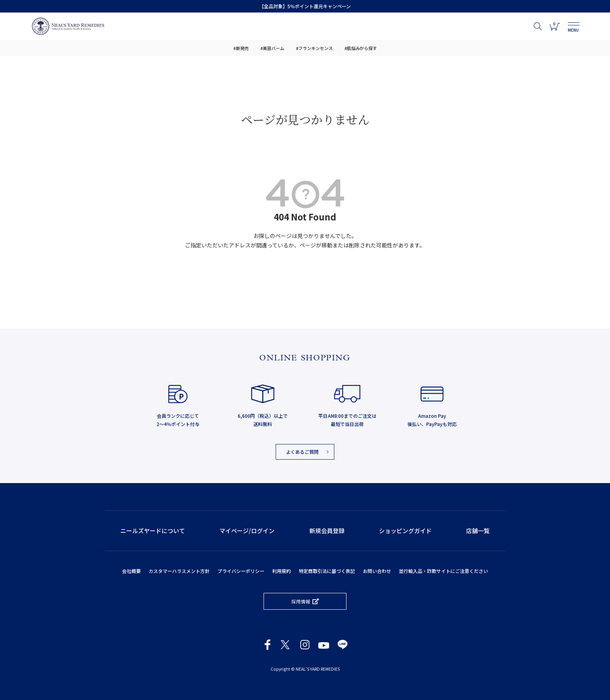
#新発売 (241, 48)
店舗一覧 (478, 531)
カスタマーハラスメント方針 (179, 571)
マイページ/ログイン (247, 531)
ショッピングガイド (405, 531)
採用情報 (301, 601)
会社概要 (131, 571)
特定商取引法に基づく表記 (327, 571)
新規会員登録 (327, 531)
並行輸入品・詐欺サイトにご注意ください (443, 571)
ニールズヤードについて (153, 531)
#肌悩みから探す (361, 48)
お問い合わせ (377, 571)
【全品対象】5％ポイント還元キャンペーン (305, 6)
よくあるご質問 (302, 452)
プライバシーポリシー (241, 571)
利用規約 (282, 571)
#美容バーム (272, 48)
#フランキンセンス (314, 48)
